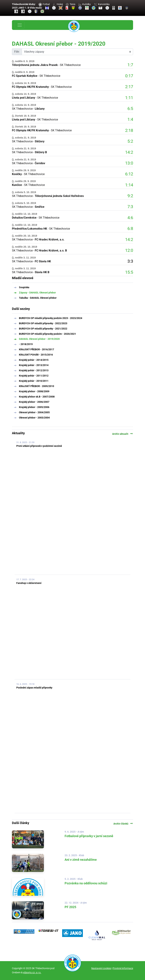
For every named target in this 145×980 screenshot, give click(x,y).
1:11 (129, 98)
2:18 (129, 130)
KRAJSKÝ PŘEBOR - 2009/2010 (37, 386)
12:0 (129, 250)
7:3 (130, 207)
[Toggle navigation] (20, 25)
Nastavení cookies (101, 968)
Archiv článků (123, 824)
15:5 (129, 272)
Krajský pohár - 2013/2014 (34, 365)
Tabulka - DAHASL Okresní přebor (38, 298)
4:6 (130, 218)
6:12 (129, 174)
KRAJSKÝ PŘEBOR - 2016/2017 (37, 349)
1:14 (129, 185)
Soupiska (24, 287)
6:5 (130, 109)
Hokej (58, 4)
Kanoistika (102, 4)
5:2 (130, 141)
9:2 (130, 196)
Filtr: (17, 52)
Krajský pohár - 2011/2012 (34, 376)
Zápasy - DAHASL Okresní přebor (37, 293)
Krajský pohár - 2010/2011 (34, 381)
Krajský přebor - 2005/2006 (34, 407)
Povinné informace (123, 968)
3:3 (130, 261)
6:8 (130, 229)
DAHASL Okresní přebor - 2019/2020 (39, 339)
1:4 (130, 119)
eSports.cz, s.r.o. (32, 972)
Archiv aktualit (123, 434)
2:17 (129, 87)
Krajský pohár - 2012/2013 (34, 370)
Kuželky (85, 4)
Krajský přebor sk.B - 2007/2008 (37, 397)
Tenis (70, 4)
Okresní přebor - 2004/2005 (34, 412)
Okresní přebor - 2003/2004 (34, 418)
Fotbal (44, 4)
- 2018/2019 (26, 344)
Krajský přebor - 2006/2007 (34, 402)
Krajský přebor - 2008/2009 (34, 391)
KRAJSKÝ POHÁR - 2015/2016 (36, 355)
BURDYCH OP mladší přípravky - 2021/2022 (43, 329)
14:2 (129, 152)
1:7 (130, 65)
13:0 (129, 163)
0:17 (129, 76)
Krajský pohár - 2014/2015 (34, 360)
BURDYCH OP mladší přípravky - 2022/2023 (43, 323)
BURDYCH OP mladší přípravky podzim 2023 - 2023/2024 (51, 318)
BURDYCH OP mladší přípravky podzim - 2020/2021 (47, 334)
